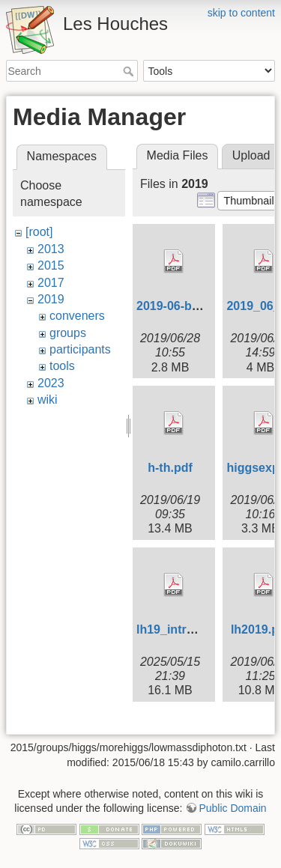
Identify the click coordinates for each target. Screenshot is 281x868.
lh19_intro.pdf (176, 629)
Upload (251, 155)
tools (62, 366)
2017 (51, 283)
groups (68, 333)
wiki (48, 400)
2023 (51, 383)
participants (80, 349)
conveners (77, 316)
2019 (51, 299)
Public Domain (232, 808)
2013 (51, 249)
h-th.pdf (170, 468)
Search (130, 71)
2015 (51, 265)
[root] (39, 232)
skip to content (241, 13)
